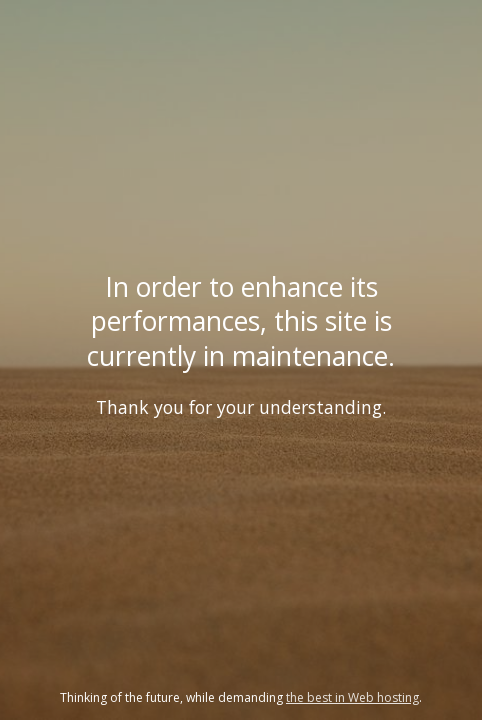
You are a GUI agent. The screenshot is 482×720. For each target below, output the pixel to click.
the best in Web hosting (352, 697)
